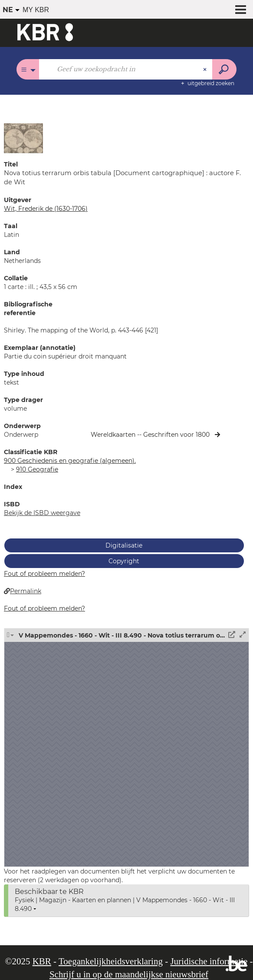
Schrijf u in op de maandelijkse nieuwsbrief (129, 974)
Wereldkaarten (114, 435)
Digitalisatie (124, 545)
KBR (42, 961)
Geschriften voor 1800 (176, 435)
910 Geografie (37, 469)
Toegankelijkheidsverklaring (111, 961)
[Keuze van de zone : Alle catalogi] (28, 69)
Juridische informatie (209, 961)
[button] (23, 138)
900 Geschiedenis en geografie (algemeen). (70, 461)
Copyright (124, 561)
